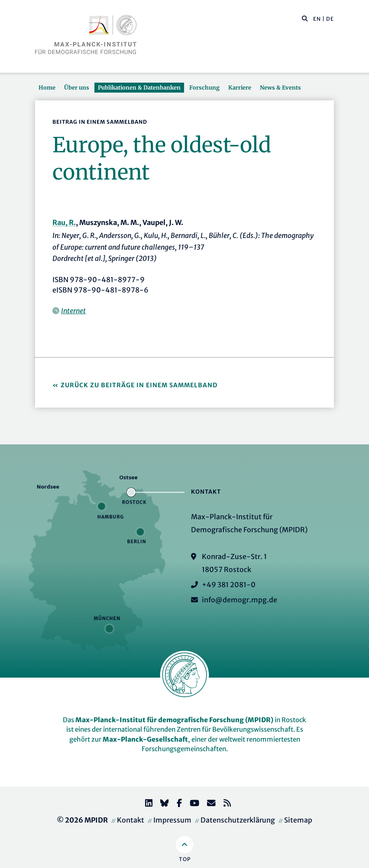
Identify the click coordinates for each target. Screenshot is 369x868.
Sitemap (298, 820)
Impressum (172, 820)
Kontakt (131, 820)
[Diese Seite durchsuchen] (300, 19)
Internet (73, 311)
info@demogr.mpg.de (240, 600)
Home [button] (47, 87)
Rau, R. (64, 222)
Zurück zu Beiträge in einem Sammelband (139, 385)
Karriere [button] (240, 87)
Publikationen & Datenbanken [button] (139, 87)
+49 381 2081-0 (229, 585)
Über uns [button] (77, 87)
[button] (305, 18)
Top (185, 859)
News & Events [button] (280, 87)
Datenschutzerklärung (238, 820)
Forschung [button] (204, 87)
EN (317, 19)
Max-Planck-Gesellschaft (145, 739)
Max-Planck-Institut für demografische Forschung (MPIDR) (174, 720)
